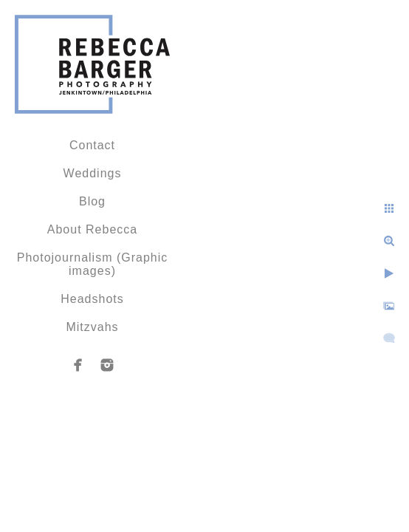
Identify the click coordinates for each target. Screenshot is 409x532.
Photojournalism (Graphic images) (93, 264)
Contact (92, 145)
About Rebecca (92, 229)
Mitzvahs (92, 327)
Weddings (93, 173)
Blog (92, 201)
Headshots (92, 299)
